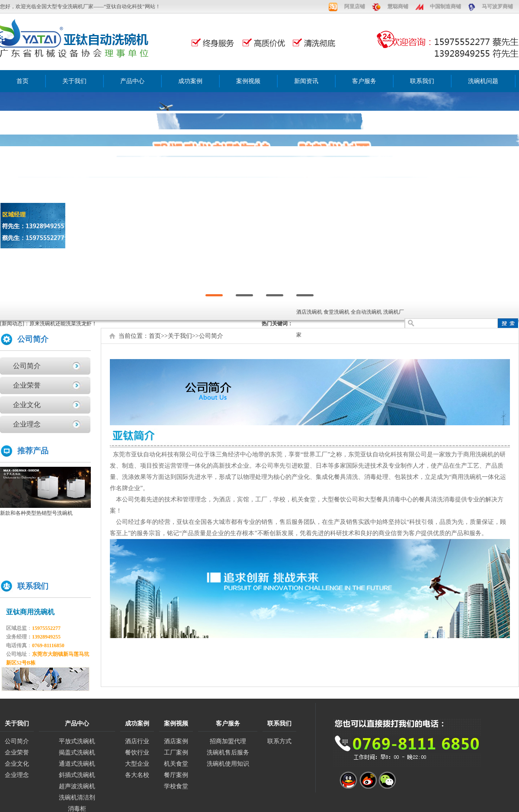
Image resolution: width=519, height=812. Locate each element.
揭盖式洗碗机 (77, 753)
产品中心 (132, 81)
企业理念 (27, 424)
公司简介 (27, 366)
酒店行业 (137, 741)
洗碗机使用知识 (228, 764)
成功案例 (190, 81)
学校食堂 (176, 786)
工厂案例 (176, 753)
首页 (22, 81)
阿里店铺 (355, 6)
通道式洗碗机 (77, 764)
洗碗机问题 (483, 81)
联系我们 (422, 81)
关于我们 (74, 81)
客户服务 (364, 81)
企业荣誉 (27, 385)
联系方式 (279, 741)
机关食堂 (176, 764)
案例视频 (248, 81)
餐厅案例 (176, 775)
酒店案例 (176, 741)
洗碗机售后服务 (228, 753)
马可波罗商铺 (497, 6)
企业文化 (27, 405)
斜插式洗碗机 (77, 775)
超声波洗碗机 (77, 786)
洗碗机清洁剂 (77, 798)
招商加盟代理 (228, 741)
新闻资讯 (306, 81)
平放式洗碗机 (77, 741)
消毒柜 (77, 809)
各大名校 (137, 775)
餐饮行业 (137, 753)
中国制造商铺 (445, 6)
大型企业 (137, 764)
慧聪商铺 (398, 6)
